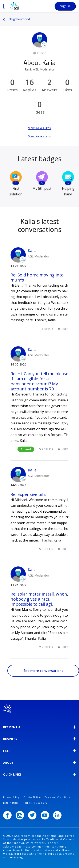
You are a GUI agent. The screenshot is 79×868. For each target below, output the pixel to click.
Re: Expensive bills (28, 494)
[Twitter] (32, 815)
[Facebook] (7, 815)
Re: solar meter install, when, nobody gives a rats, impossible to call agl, (39, 599)
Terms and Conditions (58, 797)
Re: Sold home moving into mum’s (37, 277)
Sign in (65, 6)
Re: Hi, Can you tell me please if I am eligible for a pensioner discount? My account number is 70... (39, 381)
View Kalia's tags (39, 136)
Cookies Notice (32, 797)
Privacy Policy (11, 797)
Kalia (32, 251)
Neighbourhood (19, 19)
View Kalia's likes (39, 128)
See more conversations (43, 671)
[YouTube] (45, 815)
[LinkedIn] (57, 815)
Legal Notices (11, 803)
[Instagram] (20, 815)
